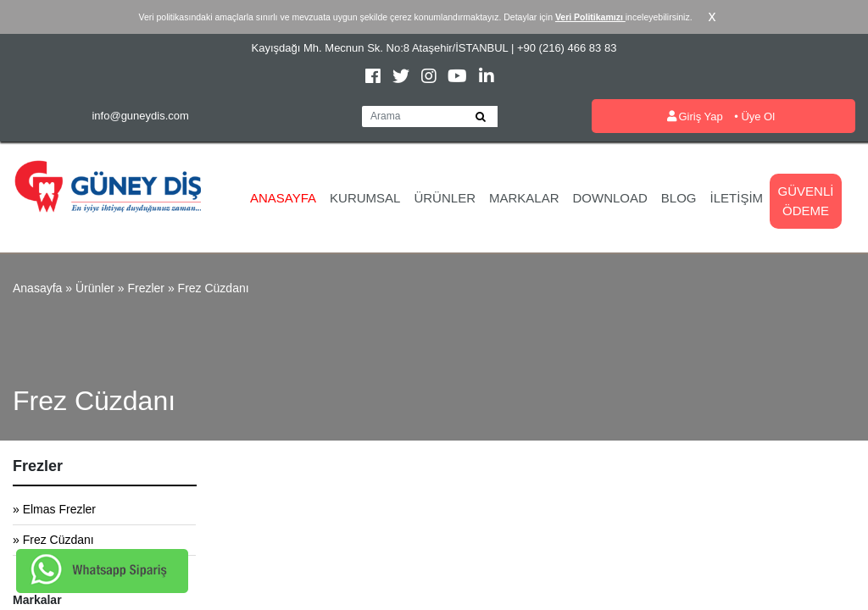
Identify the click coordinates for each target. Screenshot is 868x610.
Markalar (524, 198)
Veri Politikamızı (590, 17)
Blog (679, 198)
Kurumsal (365, 198)
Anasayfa (283, 198)
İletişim (737, 198)
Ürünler (445, 198)
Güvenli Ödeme (806, 201)
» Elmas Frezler (54, 509)
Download (610, 198)
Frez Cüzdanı (214, 288)
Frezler (146, 288)
